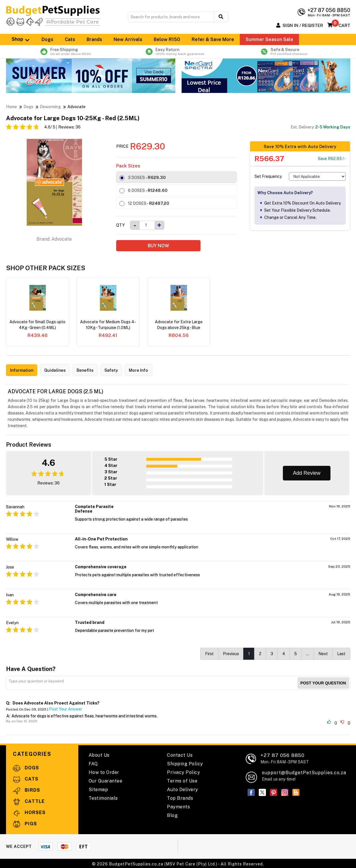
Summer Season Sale (269, 39)
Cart (344, 25)
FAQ (93, 763)
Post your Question (323, 682)
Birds (27, 789)
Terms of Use (182, 780)
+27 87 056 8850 (285, 757)
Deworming (50, 107)
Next (323, 653)
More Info (150, 370)
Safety (120, 370)
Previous (231, 653)
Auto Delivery (183, 788)
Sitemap (98, 788)
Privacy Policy (183, 771)
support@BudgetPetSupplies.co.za (304, 771)
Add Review (307, 472)
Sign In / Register (303, 25)
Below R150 (167, 39)
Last (341, 653)
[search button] (221, 17)
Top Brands (180, 797)
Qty (120, 225)
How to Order (104, 771)
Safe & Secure (288, 52)
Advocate (76, 107)
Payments (178, 806)
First (209, 653)
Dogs (47, 39)
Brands (94, 39)
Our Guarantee (106, 780)
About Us (99, 754)
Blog (172, 814)
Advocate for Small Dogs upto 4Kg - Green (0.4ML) (37, 325)
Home (11, 107)
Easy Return (178, 52)
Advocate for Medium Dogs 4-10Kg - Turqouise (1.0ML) (108, 325)
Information (23, 370)
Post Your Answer (66, 708)
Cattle (29, 800)
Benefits (92, 370)
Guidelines (60, 370)
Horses (29, 812)
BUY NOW (158, 246)
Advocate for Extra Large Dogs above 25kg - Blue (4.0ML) (179, 325)
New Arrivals (128, 39)
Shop (21, 39)
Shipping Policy (185, 763)
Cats (70, 39)
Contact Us (180, 754)
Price (122, 146)
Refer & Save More (213, 39)
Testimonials (103, 797)
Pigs (25, 823)
